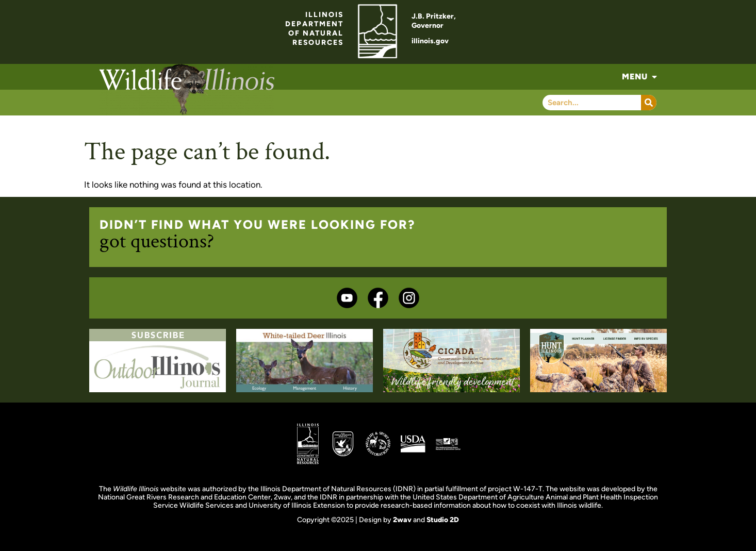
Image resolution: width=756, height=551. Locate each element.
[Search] (649, 103)
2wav (402, 520)
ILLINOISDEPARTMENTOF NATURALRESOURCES (314, 29)
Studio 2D (443, 520)
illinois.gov (430, 41)
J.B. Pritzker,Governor (434, 21)
